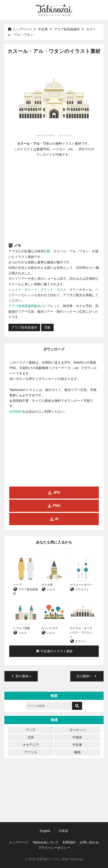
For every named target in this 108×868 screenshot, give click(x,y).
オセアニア (31, 745)
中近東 (43, 29)
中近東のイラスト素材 (54, 651)
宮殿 (47, 251)
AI (54, 519)
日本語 (63, 831)
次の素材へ (87, 676)
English (45, 831)
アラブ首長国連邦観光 (24, 306)
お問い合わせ (89, 842)
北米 (31, 737)
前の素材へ (21, 676)
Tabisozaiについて (46, 842)
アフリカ (31, 752)
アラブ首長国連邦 (67, 29)
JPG (54, 493)
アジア (31, 730)
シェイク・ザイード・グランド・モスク (37, 290)
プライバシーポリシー (54, 848)
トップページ (20, 29)
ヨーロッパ (77, 730)
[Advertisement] (54, 200)
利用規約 (16, 412)
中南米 (77, 737)
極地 (77, 752)
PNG (54, 506)
